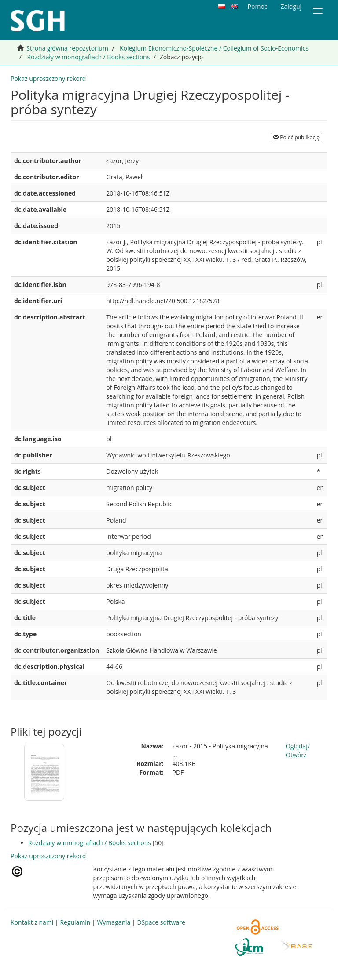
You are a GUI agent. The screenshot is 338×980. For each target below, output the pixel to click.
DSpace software (161, 922)
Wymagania (114, 922)
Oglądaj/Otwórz (298, 750)
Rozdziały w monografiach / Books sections (88, 57)
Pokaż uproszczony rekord (48, 78)
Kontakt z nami (32, 922)
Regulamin (75, 922)
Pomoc (258, 6)
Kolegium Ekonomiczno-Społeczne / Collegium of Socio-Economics (214, 48)
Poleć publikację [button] (296, 137)
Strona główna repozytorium (67, 48)
